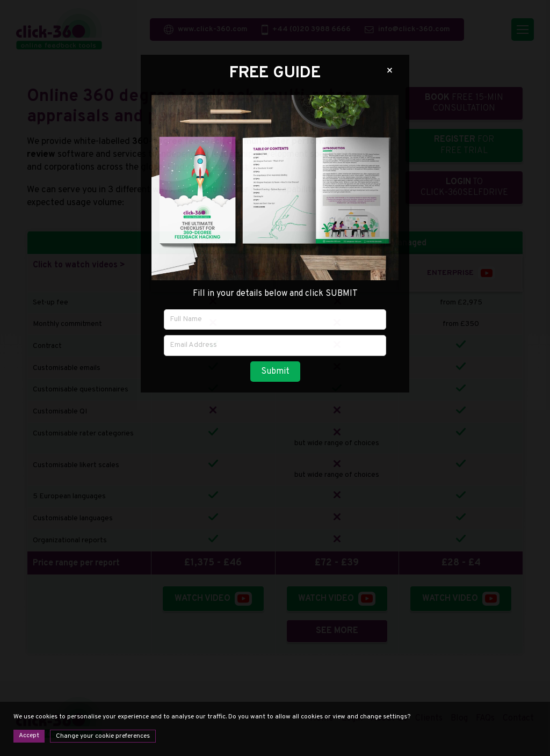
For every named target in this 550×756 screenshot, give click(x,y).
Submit (275, 372)
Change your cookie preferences (103, 736)
